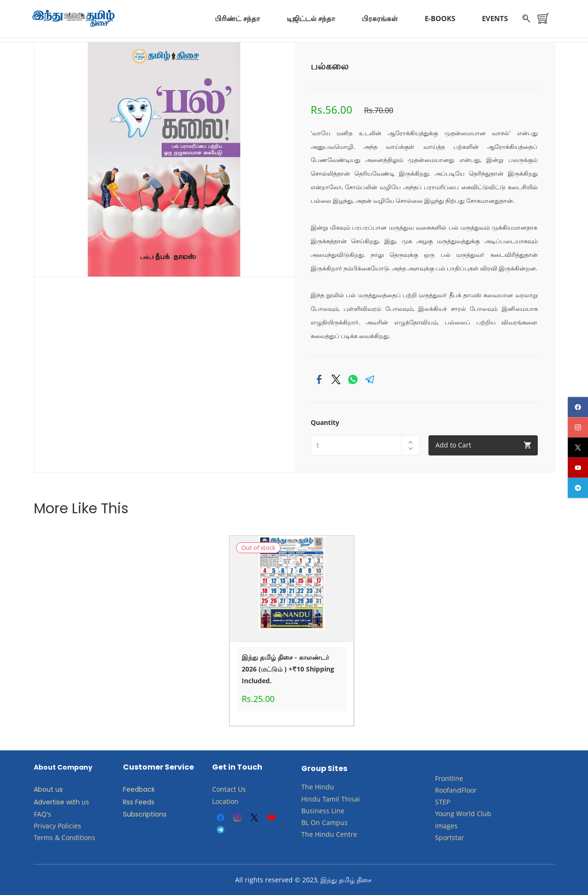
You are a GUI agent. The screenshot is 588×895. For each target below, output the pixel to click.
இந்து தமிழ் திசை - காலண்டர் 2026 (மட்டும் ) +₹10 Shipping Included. (288, 668)
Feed (131, 789)
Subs (131, 813)
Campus (335, 822)
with (73, 801)
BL (305, 822)
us (85, 801)
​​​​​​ (321, 822)
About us (48, 789)
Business (315, 810)
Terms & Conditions (65, 837)
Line (338, 810)
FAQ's (42, 813)
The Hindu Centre (329, 834)
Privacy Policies (58, 825)
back (147, 789)
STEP (443, 801)
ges (452, 825)
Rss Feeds (139, 801)
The (307, 786)
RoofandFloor (456, 789)
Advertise (49, 801)
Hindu (325, 786)
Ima (441, 825)
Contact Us (229, 789)
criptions (153, 813)
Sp (439, 837)
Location (225, 800)
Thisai (351, 798)
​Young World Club (463, 813)
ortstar (454, 837)
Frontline (449, 777)
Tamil (331, 798)
